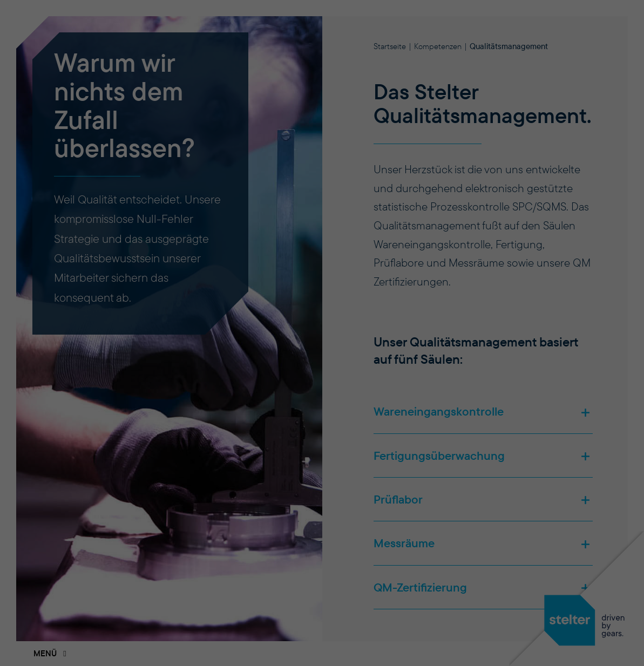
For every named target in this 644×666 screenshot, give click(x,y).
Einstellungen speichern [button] (322, 490)
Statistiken (365, 389)
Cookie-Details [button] (269, 565)
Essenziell (270, 389)
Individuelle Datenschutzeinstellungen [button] (322, 532)
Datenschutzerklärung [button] (328, 565)
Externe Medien (318, 409)
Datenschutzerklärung (269, 335)
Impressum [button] (381, 565)
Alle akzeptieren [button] (322, 453)
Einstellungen (310, 347)
